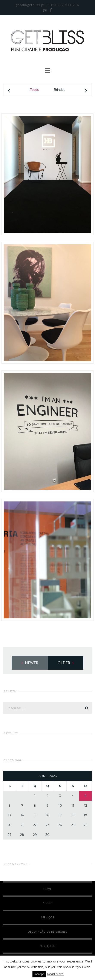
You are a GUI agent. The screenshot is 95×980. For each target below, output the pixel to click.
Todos (34, 90)
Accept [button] (39, 974)
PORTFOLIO (48, 946)
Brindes (59, 90)
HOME (48, 889)
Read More (55, 974)
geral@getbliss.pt (30, 5)
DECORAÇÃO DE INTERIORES (47, 932)
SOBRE (47, 903)
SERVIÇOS (48, 917)
